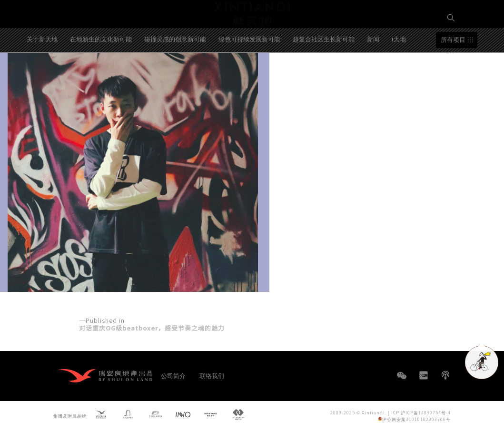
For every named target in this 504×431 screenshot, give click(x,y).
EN (451, 51)
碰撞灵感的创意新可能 (175, 69)
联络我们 (212, 376)
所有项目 (453, 70)
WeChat (402, 380)
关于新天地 (42, 69)
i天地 (399, 69)
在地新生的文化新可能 (101, 69)
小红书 (424, 375)
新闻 (373, 69)
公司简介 (173, 376)
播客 (445, 375)
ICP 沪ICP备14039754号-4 (421, 412)
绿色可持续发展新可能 (249, 69)
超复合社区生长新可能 (324, 69)
